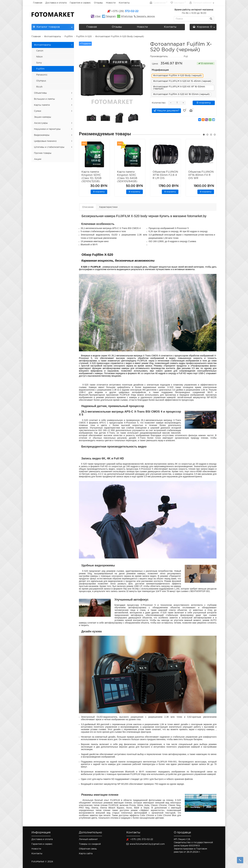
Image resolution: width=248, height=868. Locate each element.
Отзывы (98, 3)
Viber (98, 16)
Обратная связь (88, 849)
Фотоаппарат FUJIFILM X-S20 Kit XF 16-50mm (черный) (179, 88)
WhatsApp (127, 16)
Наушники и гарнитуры (47, 129)
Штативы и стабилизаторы (49, 147)
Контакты (124, 3)
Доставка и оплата (56, 3)
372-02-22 (125, 11)
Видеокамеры (42, 135)
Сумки (38, 111)
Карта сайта (86, 854)
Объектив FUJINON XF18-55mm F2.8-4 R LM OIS (165, 175)
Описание (88, 207)
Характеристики (108, 207)
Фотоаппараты (53, 37)
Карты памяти (42, 105)
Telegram (111, 16)
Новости (111, 3)
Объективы (40, 93)
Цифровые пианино (45, 141)
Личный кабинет (88, 839)
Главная (38, 3)
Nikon (39, 57)
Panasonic (42, 75)
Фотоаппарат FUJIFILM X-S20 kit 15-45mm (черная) (182, 81)
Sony (39, 63)
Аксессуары (41, 123)
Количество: (159, 103)
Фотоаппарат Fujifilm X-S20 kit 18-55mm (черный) (181, 94)
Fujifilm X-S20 (84, 37)
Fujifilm (69, 37)
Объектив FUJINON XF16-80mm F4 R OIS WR (201, 175)
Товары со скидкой (90, 844)
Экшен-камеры (43, 117)
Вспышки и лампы (44, 99)
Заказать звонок (145, 16)
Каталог (53, 26)
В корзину (204, 103)
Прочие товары (43, 153)
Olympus (41, 81)
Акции (38, 159)
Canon (40, 51)
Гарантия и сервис (80, 3)
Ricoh (39, 87)
